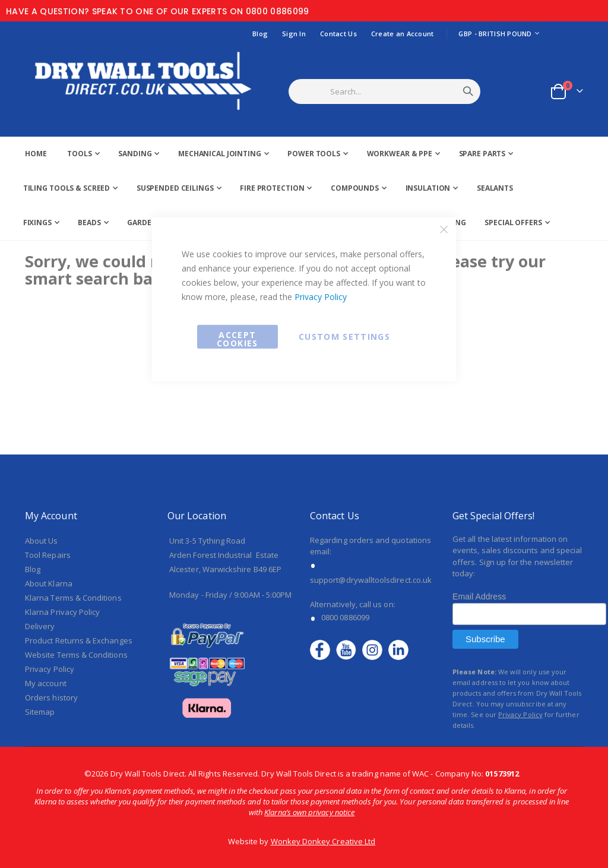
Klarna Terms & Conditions (73, 598)
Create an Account (403, 34)
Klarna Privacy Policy (62, 612)
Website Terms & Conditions (76, 655)
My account (46, 683)
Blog (260, 34)
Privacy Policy (321, 296)
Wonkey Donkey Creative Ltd (323, 841)
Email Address (479, 596)
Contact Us (338, 34)
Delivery (40, 626)
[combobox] (399, 91)
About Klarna (49, 583)
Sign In (294, 34)
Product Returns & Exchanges (79, 640)
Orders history (51, 697)
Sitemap (40, 712)
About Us (42, 541)
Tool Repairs (48, 555)
